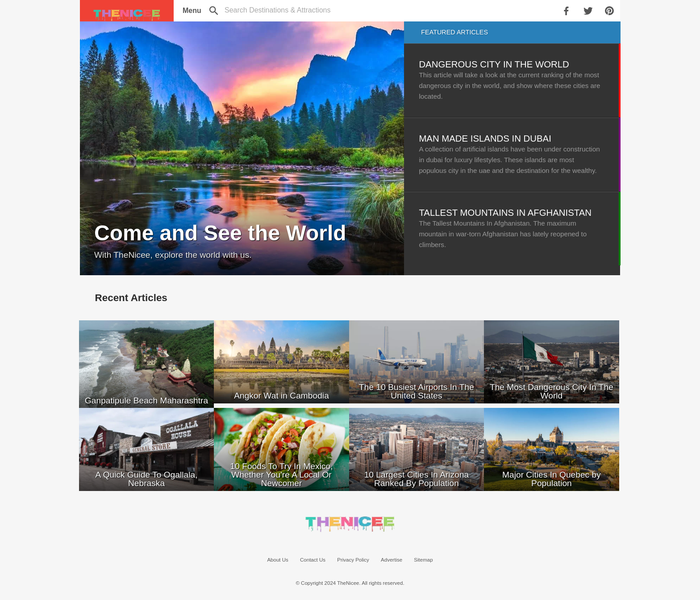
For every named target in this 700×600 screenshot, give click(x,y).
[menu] (192, 11)
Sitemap (423, 560)
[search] (215, 11)
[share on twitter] (589, 11)
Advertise (392, 560)
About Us (277, 560)
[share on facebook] (567, 11)
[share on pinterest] (610, 11)
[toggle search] (277, 10)
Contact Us (313, 560)
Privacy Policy (353, 560)
